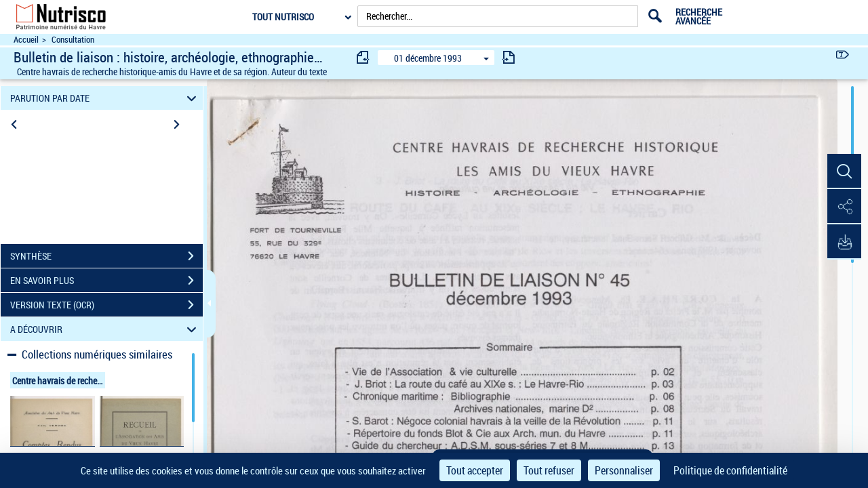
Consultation (73, 40)
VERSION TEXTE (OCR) (106, 305)
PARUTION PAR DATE (105, 98)
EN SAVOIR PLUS (106, 281)
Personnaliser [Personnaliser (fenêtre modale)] (624, 470)
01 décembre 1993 (428, 58)
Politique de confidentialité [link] (730, 470)
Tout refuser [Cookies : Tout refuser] (549, 470)
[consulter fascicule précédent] (363, 57)
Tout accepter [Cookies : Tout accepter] (475, 470)
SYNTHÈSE (106, 256)
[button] (844, 171)
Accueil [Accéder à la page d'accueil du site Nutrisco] (26, 40)
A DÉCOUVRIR (105, 329)
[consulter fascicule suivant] (509, 57)
